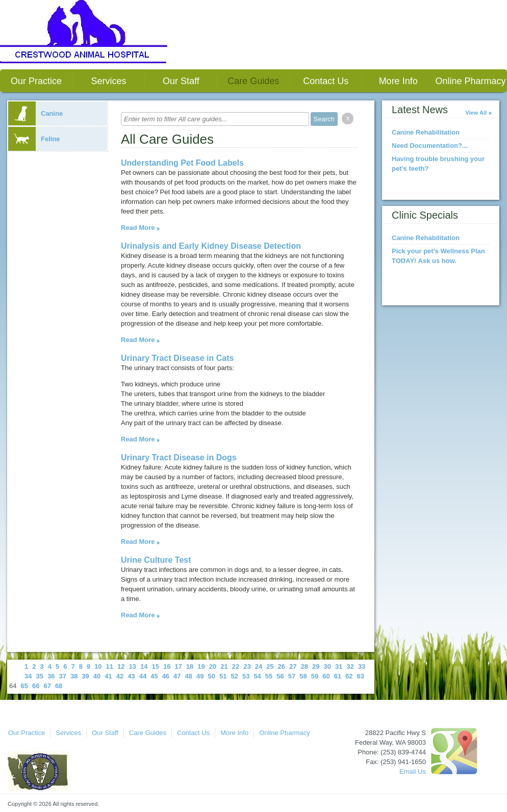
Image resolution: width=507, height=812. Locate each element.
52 (234, 676)
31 (339, 666)
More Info (398, 81)
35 (39, 676)
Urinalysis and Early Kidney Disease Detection (211, 246)
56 (280, 676)
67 (47, 686)
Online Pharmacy (471, 81)
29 (316, 666)
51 (223, 676)
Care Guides (253, 81)
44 (143, 676)
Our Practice (36, 81)
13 (133, 666)
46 (166, 676)
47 (177, 676)
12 (121, 666)
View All (476, 113)
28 (305, 666)
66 (36, 686)
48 (189, 676)
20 (213, 666)
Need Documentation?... (430, 146)
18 (190, 666)
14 (144, 666)
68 (59, 686)
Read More (138, 228)
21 (224, 666)
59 (315, 676)
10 (98, 666)
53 (246, 676)
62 (349, 676)
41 (108, 676)
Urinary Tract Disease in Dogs (179, 457)
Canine (35, 113)
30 (327, 666)
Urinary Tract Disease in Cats (177, 358)
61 (338, 676)
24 (259, 666)
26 (282, 666)
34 (28, 676)
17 (178, 666)
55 (269, 676)
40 (97, 676)
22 (236, 666)
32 (350, 666)
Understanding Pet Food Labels (182, 163)
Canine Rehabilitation (426, 132)
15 (155, 666)
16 (167, 666)
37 (62, 676)
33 (362, 666)
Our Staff (181, 81)
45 (154, 676)
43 (131, 676)
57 (292, 676)
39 (85, 676)
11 (110, 666)
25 (270, 666)
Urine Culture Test (156, 560)
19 (201, 666)
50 (212, 676)
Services (108, 81)
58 (303, 676)
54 (257, 676)
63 (361, 676)
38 (74, 676)
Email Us (413, 771)
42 (120, 676)
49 (200, 676)
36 (51, 676)
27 (293, 666)
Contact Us (326, 81)
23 (247, 666)
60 (326, 676)
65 (24, 686)
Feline (34, 139)
